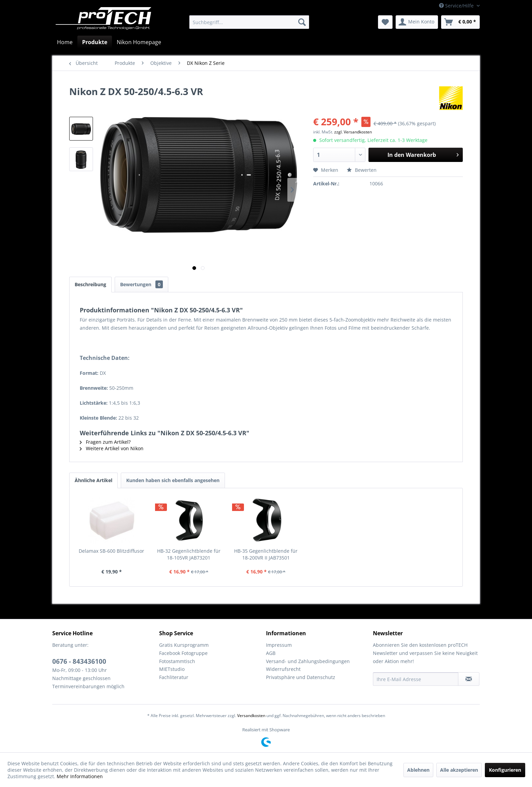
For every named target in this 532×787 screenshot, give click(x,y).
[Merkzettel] (385, 22)
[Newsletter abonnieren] (469, 679)
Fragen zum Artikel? (105, 442)
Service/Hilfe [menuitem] (457, 6)
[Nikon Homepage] (139, 42)
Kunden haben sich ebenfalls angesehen (173, 480)
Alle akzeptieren (459, 770)
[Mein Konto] (417, 22)
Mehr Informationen (80, 776)
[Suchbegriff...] (249, 22)
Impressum (279, 645)
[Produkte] (95, 42)
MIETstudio (172, 669)
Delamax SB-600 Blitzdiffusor (111, 551)
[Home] (65, 42)
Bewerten (362, 170)
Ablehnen (418, 770)
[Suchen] (302, 22)
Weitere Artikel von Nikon (112, 448)
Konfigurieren (505, 770)
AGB (271, 653)
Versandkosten (251, 716)
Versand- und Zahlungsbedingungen (308, 661)
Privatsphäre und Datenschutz (301, 677)
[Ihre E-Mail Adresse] (416, 679)
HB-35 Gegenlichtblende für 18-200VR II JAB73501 (266, 554)
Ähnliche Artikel (93, 480)
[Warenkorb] (460, 22)
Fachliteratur (174, 677)
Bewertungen (141, 284)
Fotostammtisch (177, 661)
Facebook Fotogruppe (183, 653)
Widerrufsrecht (283, 669)
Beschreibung (90, 284)
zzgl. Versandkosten (353, 132)
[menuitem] (249, 22)
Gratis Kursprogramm (184, 645)
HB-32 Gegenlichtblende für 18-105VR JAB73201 (189, 554)
